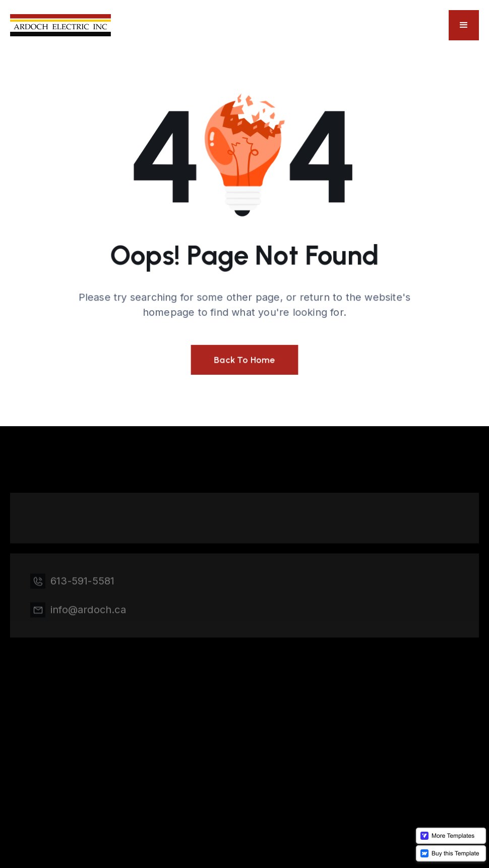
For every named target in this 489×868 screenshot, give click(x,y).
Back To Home (244, 359)
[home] (60, 25)
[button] (464, 25)
